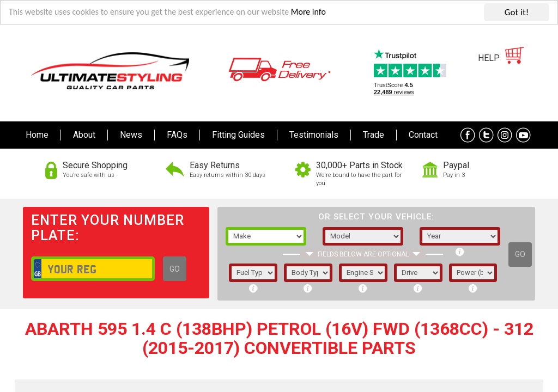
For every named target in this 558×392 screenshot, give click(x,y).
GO (175, 269)
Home (37, 135)
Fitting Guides (238, 135)
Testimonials (314, 135)
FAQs (177, 135)
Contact (423, 135)
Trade (374, 135)
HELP (489, 58)
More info (327, 13)
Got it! (517, 12)
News (131, 135)
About (84, 135)
